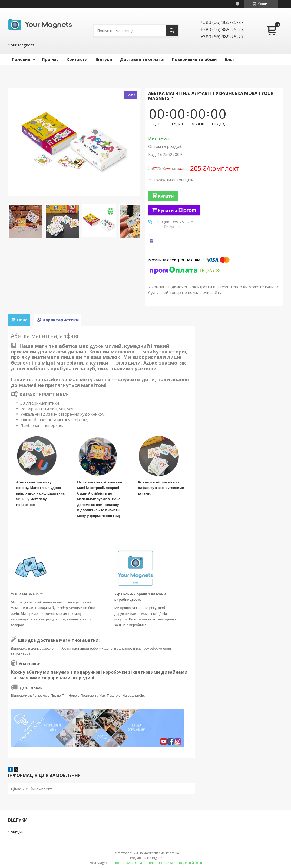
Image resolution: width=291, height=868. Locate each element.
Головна (21, 59)
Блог (230, 59)
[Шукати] (172, 31)
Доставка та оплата (142, 59)
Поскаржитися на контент (135, 863)
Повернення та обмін (194, 59)
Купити (166, 196)
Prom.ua (173, 853)
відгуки (17, 832)
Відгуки (104, 59)
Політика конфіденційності (181, 863)
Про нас (50, 59)
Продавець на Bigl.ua (145, 858)
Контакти (77, 59)
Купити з (177, 210)
